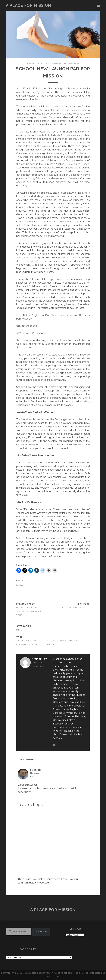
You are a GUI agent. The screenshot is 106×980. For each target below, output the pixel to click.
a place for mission (29, 5)
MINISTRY (74, 63)
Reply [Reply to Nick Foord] (33, 776)
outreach (49, 645)
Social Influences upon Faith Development (48, 297)
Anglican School (27, 641)
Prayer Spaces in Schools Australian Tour (29, 611)
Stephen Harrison (54, 63)
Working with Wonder (76, 608)
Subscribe (41, 932)
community (72, 641)
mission (37, 645)
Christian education (51, 641)
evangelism (23, 645)
